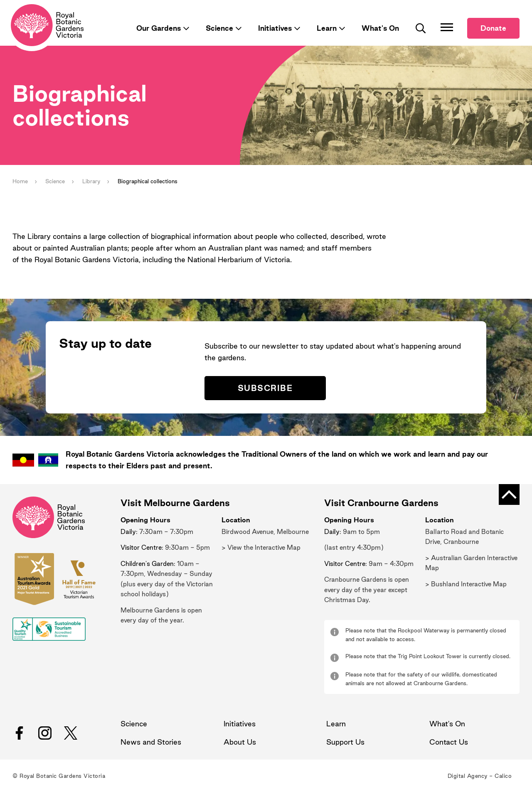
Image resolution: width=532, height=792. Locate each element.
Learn (327, 28)
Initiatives (275, 28)
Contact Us (449, 742)
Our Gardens (159, 28)
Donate (493, 28)
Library (91, 181)
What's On (380, 28)
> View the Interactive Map (261, 547)
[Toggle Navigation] (447, 27)
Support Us (345, 742)
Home (20, 181)
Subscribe (265, 388)
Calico (503, 776)
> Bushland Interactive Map (466, 584)
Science (219, 28)
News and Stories (151, 742)
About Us (240, 742)
